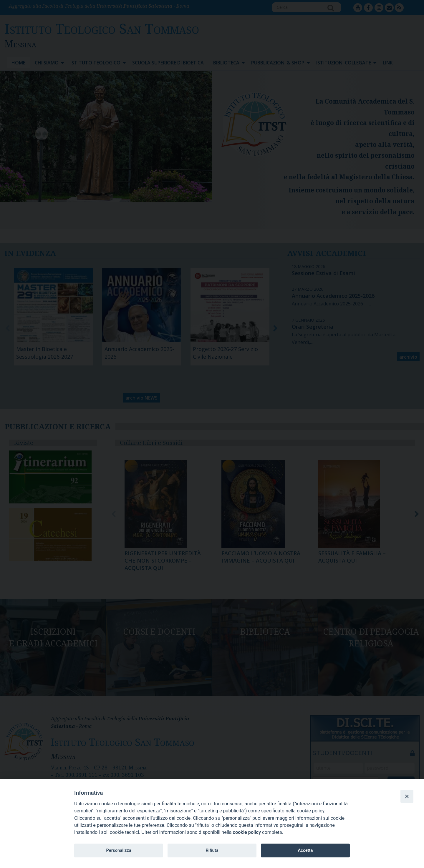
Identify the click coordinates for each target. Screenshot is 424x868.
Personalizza (119, 850)
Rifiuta (212, 850)
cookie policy (247, 832)
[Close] (407, 796)
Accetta (305, 850)
